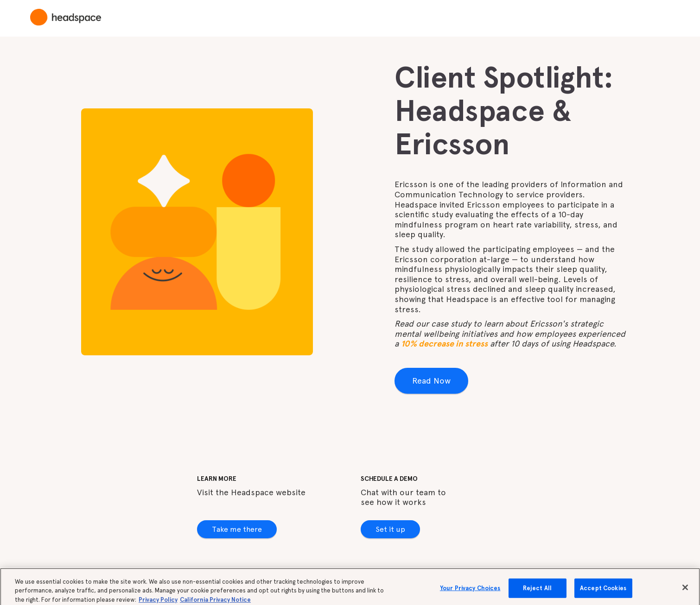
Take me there (237, 529)
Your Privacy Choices (470, 592)
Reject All (537, 592)
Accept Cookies (603, 592)
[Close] (685, 592)
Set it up (390, 529)
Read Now (431, 381)
